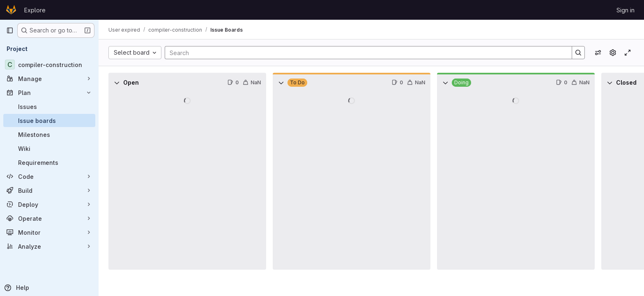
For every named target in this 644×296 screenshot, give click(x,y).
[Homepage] (11, 10)
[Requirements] (49, 162)
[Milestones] (49, 134)
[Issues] (49, 106)
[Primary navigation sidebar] (10, 30)
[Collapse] (117, 83)
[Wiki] (49, 148)
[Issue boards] (49, 120)
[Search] (364, 53)
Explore (35, 10)
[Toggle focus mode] (628, 53)
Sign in (626, 10)
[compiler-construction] (49, 65)
